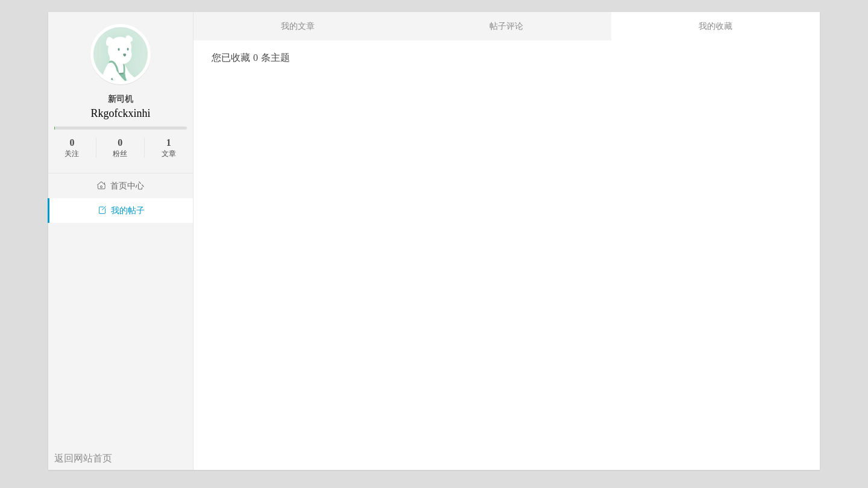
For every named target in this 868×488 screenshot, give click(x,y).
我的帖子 (121, 211)
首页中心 (121, 186)
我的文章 (298, 26)
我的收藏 (715, 26)
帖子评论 (506, 26)
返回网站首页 (83, 458)
